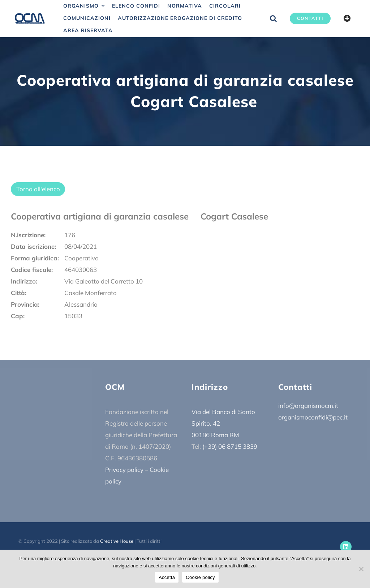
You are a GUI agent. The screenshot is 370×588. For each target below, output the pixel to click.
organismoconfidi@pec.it (313, 417)
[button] (273, 18)
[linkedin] (346, 547)
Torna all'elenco (38, 189)
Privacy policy (124, 470)
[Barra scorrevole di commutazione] (347, 18)
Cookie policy (200, 577)
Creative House (117, 541)
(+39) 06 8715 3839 (230, 446)
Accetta (167, 577)
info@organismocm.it (308, 406)
